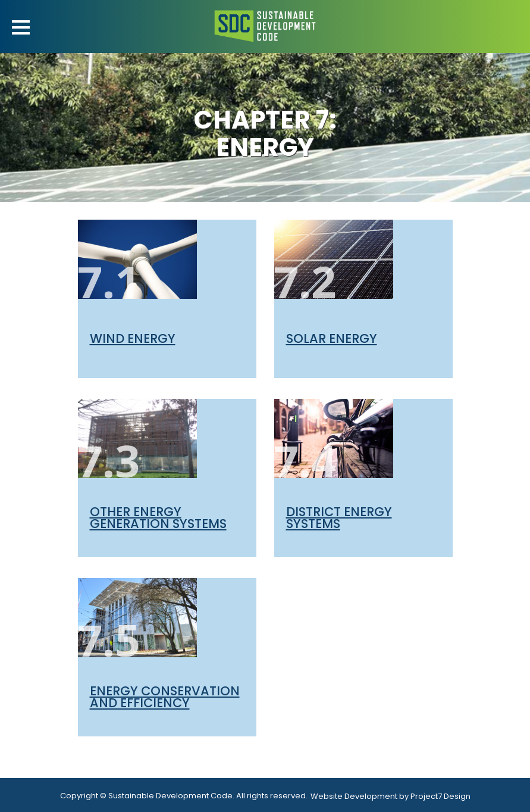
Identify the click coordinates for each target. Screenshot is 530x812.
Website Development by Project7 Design (391, 796)
